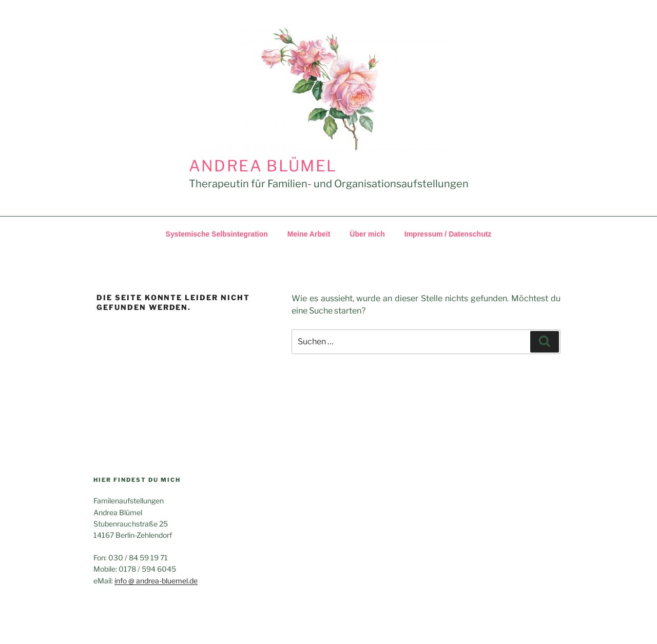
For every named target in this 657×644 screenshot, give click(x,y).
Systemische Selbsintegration (217, 234)
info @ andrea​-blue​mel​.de (156, 581)
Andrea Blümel (263, 166)
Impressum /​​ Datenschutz (448, 234)
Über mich (367, 234)
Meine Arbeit (309, 234)
